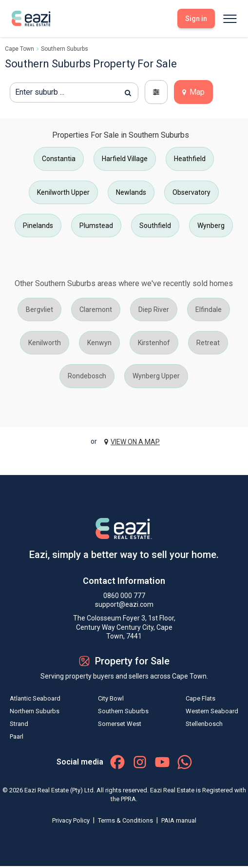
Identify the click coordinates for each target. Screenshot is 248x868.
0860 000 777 (124, 596)
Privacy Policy (72, 820)
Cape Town (19, 49)
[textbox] (74, 92)
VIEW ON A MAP (132, 442)
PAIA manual (179, 820)
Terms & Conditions (126, 820)
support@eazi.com (124, 604)
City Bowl (111, 698)
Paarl (17, 736)
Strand (19, 724)
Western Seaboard (212, 711)
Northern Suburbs (35, 711)
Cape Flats (200, 698)
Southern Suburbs (65, 49)
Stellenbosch (204, 724)
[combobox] (74, 93)
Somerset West (120, 724)
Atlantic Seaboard (35, 698)
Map (193, 92)
